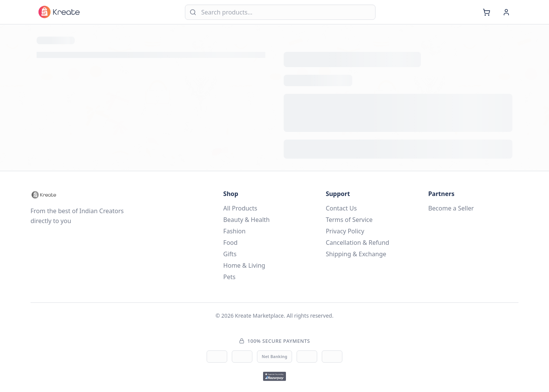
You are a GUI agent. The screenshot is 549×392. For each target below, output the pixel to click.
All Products (240, 208)
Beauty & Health (247, 220)
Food (231, 243)
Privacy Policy (345, 231)
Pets (230, 277)
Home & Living (244, 265)
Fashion (235, 231)
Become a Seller (451, 208)
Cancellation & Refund (357, 243)
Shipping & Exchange (356, 254)
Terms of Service (349, 220)
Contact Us (341, 208)
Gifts (230, 254)
